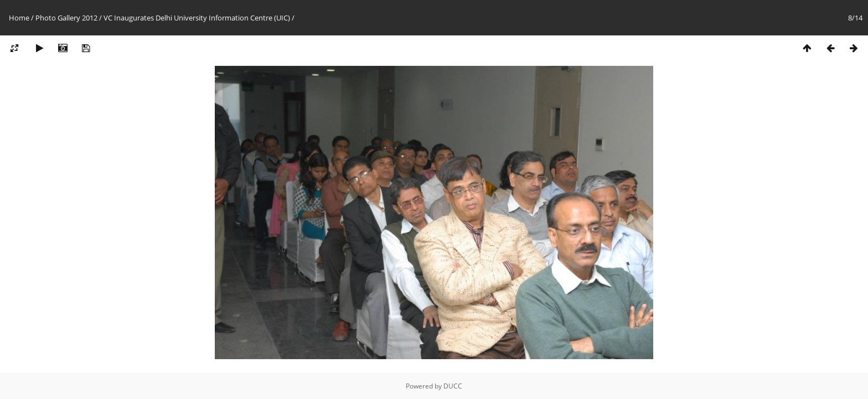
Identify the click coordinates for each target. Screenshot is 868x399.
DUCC (453, 386)
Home (19, 18)
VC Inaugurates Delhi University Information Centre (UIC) (197, 18)
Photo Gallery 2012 (66, 18)
